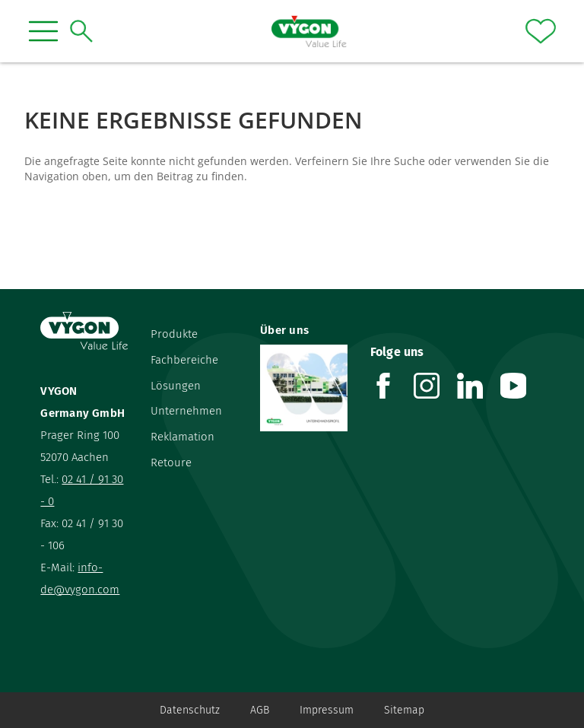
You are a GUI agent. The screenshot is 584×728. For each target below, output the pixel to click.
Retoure (171, 463)
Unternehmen (186, 411)
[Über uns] (303, 388)
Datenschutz (190, 710)
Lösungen (176, 386)
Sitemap (404, 710)
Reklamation (182, 437)
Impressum (327, 710)
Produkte (174, 334)
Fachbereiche (184, 360)
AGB (260, 710)
